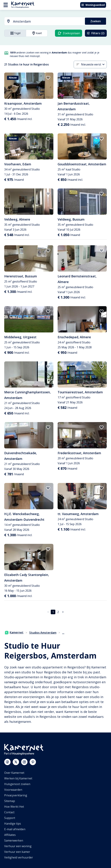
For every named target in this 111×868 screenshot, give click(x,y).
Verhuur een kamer (17, 852)
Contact (9, 812)
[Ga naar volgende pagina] (63, 612)
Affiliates (10, 835)
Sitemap (10, 801)
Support (10, 818)
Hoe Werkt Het (14, 807)
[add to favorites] (48, 78)
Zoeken (96, 21)
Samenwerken (14, 840)
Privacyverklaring (16, 795)
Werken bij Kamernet (18, 778)
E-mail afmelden (15, 829)
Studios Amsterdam (43, 633)
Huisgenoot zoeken (17, 784)
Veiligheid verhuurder (19, 857)
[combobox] (43, 21)
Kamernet (14, 632)
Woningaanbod (93, 5)
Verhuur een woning (18, 846)
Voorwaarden (13, 790)
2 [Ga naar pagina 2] (58, 612)
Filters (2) (95, 33)
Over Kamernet (14, 773)
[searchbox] (48, 21)
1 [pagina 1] (53, 612)
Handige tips (13, 824)
